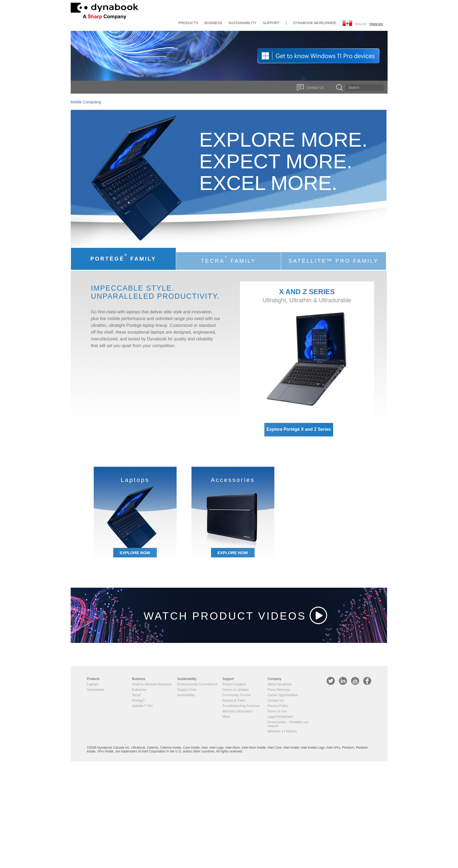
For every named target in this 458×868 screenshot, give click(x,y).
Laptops (93, 684)
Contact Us (315, 88)
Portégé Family (123, 257)
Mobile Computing (86, 102)
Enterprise (139, 690)
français (376, 24)
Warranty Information (238, 711)
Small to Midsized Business (152, 684)
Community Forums (237, 695)
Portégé (138, 701)
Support (271, 23)
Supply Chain (187, 690)
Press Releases (279, 690)
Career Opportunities (283, 695)
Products (188, 23)
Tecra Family (228, 260)
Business (213, 23)
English (361, 24)
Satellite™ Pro (142, 706)
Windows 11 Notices (282, 731)
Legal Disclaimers (280, 717)
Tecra (137, 695)
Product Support (234, 684)
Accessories (96, 690)
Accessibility (186, 695)
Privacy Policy (278, 706)
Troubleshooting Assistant (241, 706)
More (226, 717)
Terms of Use (277, 711)
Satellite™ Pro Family (333, 261)
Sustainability (242, 23)
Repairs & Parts (234, 701)
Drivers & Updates (236, 690)
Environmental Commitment (197, 684)
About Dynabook (280, 684)
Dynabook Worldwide (315, 23)
